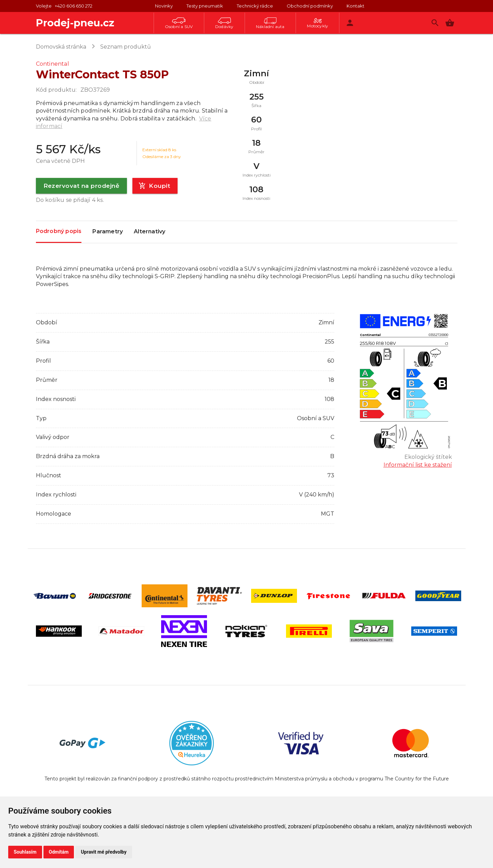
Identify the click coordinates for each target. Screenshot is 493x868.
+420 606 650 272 (74, 6)
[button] (450, 23)
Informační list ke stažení (418, 465)
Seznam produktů (126, 47)
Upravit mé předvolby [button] (103, 852)
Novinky (164, 6)
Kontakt (355, 6)
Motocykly (317, 23)
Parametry (108, 232)
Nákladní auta (270, 23)
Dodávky (224, 23)
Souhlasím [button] (25, 852)
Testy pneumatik (205, 6)
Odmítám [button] (59, 852)
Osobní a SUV (179, 23)
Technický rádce (255, 6)
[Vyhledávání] (435, 23)
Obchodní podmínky (310, 6)
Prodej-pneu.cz (75, 23)
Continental (53, 64)
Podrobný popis (59, 231)
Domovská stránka (61, 47)
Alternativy (150, 232)
